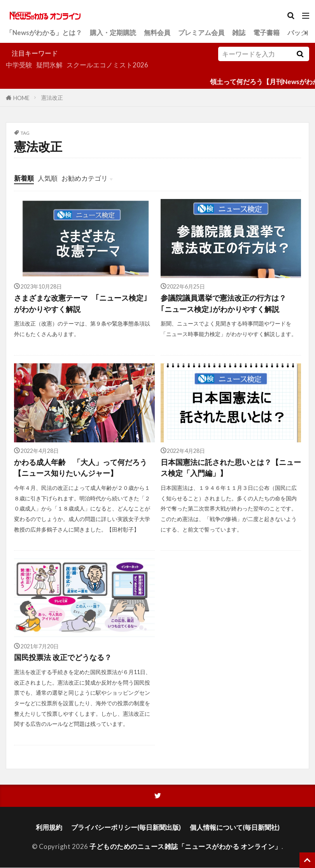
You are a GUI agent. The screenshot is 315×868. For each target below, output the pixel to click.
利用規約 (49, 827)
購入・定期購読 (113, 33)
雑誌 (239, 33)
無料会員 (157, 33)
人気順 (48, 178)
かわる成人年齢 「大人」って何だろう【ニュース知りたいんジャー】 (80, 468)
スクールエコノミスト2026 (107, 65)
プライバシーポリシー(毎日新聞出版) (126, 827)
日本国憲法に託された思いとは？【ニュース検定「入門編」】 (231, 468)
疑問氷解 (49, 65)
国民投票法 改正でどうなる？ (63, 658)
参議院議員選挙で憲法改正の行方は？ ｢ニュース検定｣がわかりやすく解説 (227, 303)
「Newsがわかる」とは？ (44, 33)
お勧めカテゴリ (85, 178)
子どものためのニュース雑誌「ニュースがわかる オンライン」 (185, 846)
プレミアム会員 (201, 33)
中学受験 (19, 65)
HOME (21, 98)
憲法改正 (52, 98)
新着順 (24, 178)
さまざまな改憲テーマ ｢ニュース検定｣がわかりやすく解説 (81, 303)
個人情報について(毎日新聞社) (235, 827)
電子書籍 (266, 33)
